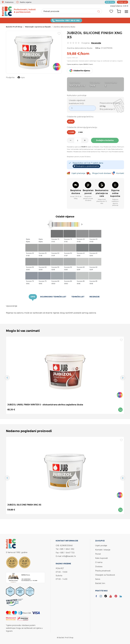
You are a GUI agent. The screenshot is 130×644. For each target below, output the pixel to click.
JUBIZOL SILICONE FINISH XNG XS (24, 505)
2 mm (80, 132)
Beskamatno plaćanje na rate (102, 193)
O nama (99, 562)
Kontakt (120, 173)
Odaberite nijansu (82, 71)
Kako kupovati (101, 558)
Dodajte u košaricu (105, 140)
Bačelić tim (100, 583)
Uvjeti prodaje (101, 545)
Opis (33, 297)
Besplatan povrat (88, 192)
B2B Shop (110, 2)
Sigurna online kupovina (115, 193)
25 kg (71, 121)
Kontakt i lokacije (103, 550)
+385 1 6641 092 (67, 549)
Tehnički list (78, 297)
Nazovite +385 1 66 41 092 (68, 20)
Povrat (98, 554)
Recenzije (96, 43)
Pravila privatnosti (103, 571)
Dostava (99, 566)
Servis (98, 579)
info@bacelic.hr (69, 556)
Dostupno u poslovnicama (87, 166)
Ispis (21, 78)
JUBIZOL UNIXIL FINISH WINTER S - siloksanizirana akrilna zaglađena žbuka (45, 405)
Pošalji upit (123, 2)
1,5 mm (71, 132)
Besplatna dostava (76, 192)
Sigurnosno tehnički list (53, 297)
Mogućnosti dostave (102, 173)
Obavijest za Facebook (105, 575)
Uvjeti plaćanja (78, 173)
